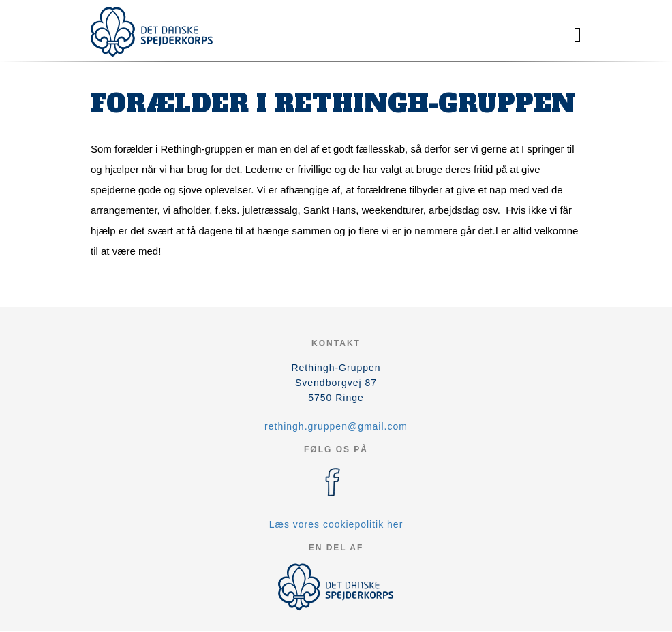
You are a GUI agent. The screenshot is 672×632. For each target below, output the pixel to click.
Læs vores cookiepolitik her (336, 524)
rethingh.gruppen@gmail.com (336, 426)
